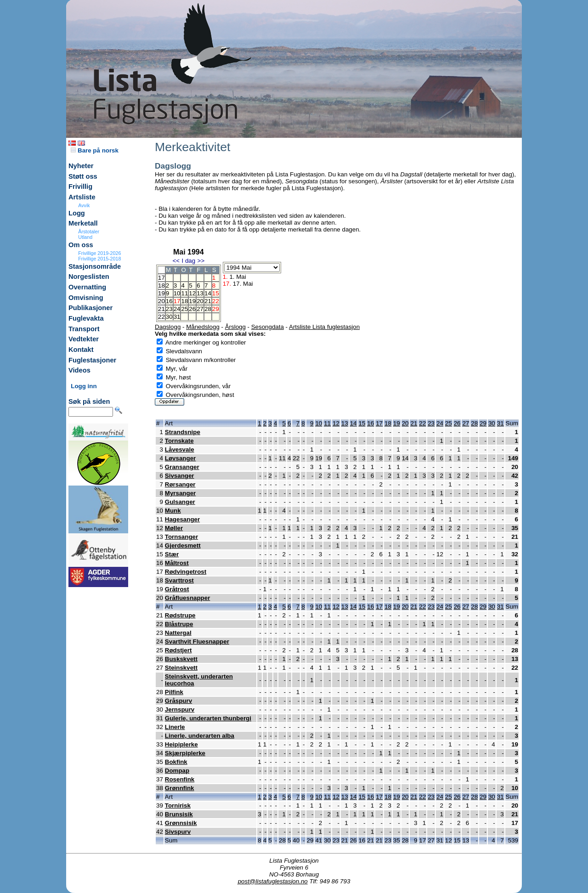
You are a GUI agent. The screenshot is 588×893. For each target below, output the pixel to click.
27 (200, 309)
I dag (188, 261)
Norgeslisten (89, 277)
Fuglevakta (86, 318)
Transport (84, 329)
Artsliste (82, 197)
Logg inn (84, 386)
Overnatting (87, 287)
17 (379, 423)
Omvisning (86, 298)
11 (184, 293)
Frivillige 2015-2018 (99, 259)
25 (184, 309)
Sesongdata (268, 327)
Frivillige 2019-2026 (99, 253)
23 (169, 309)
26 (192, 309)
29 (483, 423)
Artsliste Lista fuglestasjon (324, 327)
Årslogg (235, 327)
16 (169, 301)
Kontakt (81, 350)
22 (422, 423)
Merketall (83, 223)
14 (208, 293)
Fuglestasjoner (92, 360)
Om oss (81, 245)
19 (192, 301)
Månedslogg (203, 327)
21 (208, 301)
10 (177, 293)
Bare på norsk (95, 150)
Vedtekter (84, 339)
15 (362, 423)
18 (184, 301)
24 (177, 309)
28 (208, 309)
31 (177, 317)
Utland (85, 237)
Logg (77, 213)
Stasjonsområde (95, 266)
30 (169, 317)
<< (176, 261)
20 (200, 301)
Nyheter (81, 166)
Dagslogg (168, 327)
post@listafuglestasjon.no (273, 881)
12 (192, 293)
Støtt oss (83, 176)
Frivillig (80, 187)
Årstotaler (89, 232)
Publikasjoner (90, 308)
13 (200, 293)
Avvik (84, 205)
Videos (79, 370)
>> (201, 261)
